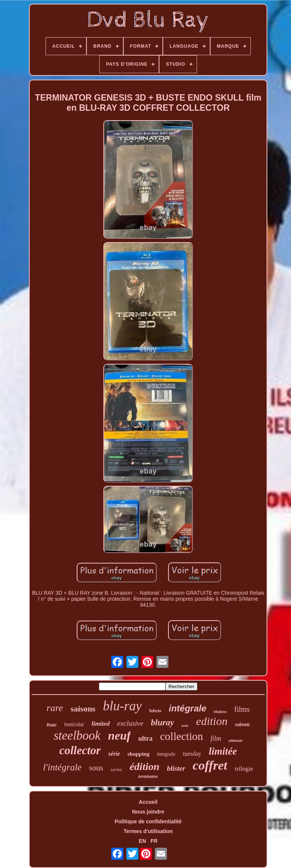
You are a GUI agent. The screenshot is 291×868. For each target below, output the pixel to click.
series (116, 769)
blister (176, 768)
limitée (223, 751)
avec (185, 726)
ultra (145, 738)
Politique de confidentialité (148, 821)
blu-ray (122, 706)
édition (145, 766)
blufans (220, 711)
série (114, 754)
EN (142, 841)
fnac (52, 725)
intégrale (188, 708)
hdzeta (155, 711)
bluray (162, 723)
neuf (119, 735)
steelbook (77, 735)
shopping (138, 754)
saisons (83, 709)
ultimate (236, 740)
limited (101, 724)
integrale (166, 754)
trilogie (244, 769)
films (242, 709)
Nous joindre (148, 812)
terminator (148, 776)
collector (80, 750)
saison (242, 724)
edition (212, 721)
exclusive (130, 723)
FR (154, 841)
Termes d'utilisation (148, 831)
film (216, 738)
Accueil (148, 802)
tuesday (192, 754)
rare (55, 708)
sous (96, 768)
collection (182, 736)
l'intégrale (62, 767)
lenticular (74, 724)
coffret (210, 765)
